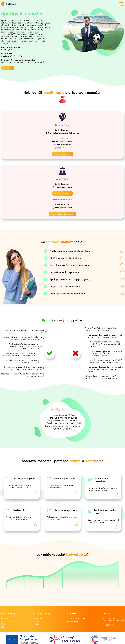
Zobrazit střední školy (62, 154)
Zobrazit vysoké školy (62, 193)
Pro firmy (36, 624)
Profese (4, 618)
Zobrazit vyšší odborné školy (62, 214)
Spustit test (8, 68)
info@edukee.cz (74, 621)
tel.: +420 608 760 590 (77, 618)
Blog (3, 627)
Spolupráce (37, 618)
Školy (3, 624)
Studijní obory (7, 621)
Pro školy (36, 621)
